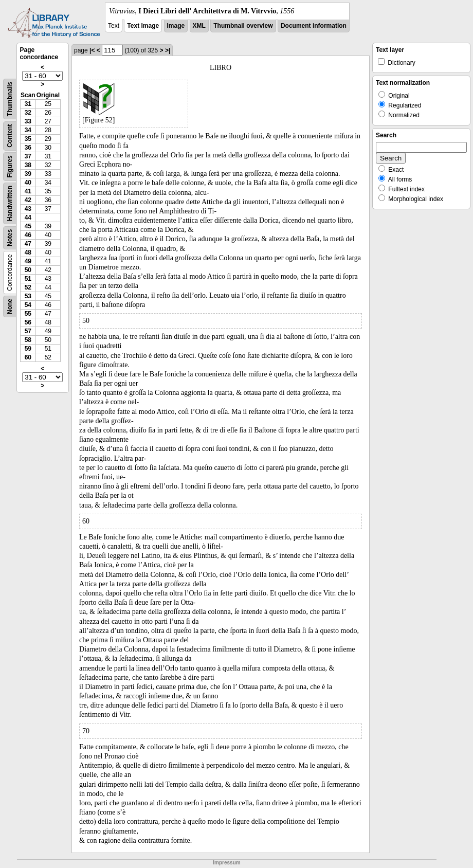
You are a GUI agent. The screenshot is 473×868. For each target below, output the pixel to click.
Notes (10, 238)
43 (28, 209)
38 (28, 165)
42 (28, 200)
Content (10, 136)
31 (28, 104)
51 (28, 279)
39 (28, 174)
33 (28, 121)
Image (176, 26)
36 (28, 148)
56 (28, 322)
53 (28, 296)
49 (28, 261)
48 (28, 252)
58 (28, 340)
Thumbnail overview (243, 26)
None (10, 306)
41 (28, 191)
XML (199, 26)
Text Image (143, 26)
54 (28, 305)
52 (28, 287)
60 (28, 357)
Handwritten (10, 203)
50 (28, 270)
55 (28, 314)
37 (28, 156)
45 (28, 226)
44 (28, 218)
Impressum (226, 863)
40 (28, 183)
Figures (10, 166)
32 (28, 113)
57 (28, 331)
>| (168, 50)
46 (28, 235)
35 (28, 139)
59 (28, 349)
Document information (314, 26)
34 (28, 130)
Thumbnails (10, 99)
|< (92, 50)
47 (28, 244)
